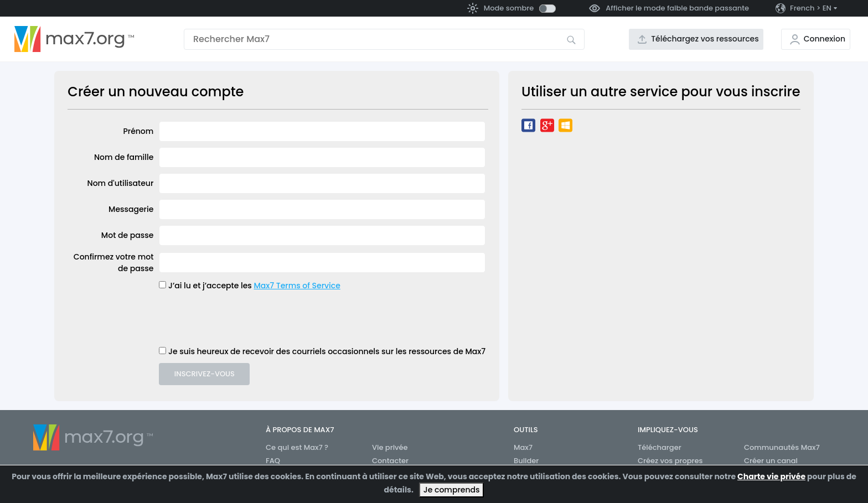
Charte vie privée (771, 476)
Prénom (138, 131)
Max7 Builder (526, 454)
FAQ (273, 461)
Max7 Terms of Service (297, 286)
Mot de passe (127, 235)
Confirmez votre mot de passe (114, 263)
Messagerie (131, 209)
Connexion (825, 39)
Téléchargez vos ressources (705, 39)
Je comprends (452, 490)
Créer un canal (771, 461)
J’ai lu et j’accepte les (210, 286)
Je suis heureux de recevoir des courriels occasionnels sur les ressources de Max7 (327, 351)
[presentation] (243, 319)
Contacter (390, 461)
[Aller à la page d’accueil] (74, 39)
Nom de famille (124, 157)
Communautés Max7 (782, 447)
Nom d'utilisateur (121, 183)
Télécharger (660, 447)
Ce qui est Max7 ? (297, 447)
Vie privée (390, 447)
